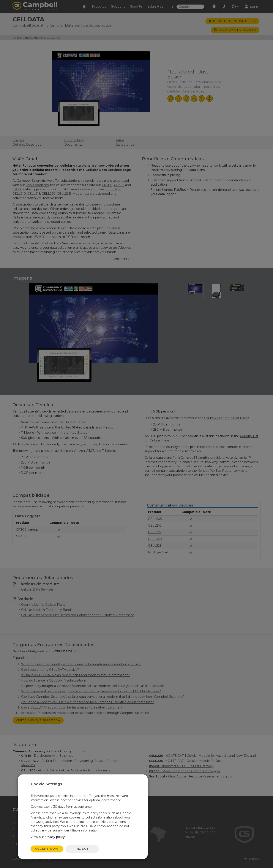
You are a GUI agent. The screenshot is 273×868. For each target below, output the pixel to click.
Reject (82, 849)
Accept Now (47, 849)
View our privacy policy (48, 837)
